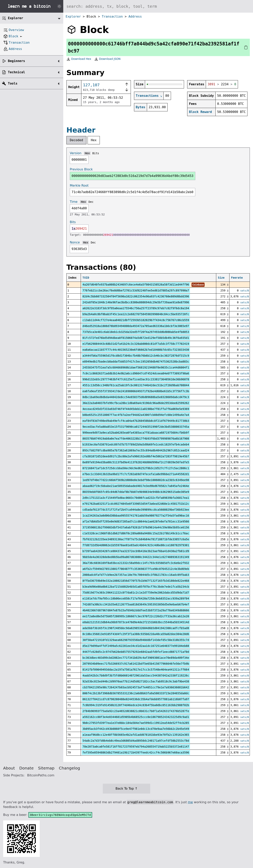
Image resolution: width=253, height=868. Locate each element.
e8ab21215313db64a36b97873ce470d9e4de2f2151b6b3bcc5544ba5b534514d (136, 622)
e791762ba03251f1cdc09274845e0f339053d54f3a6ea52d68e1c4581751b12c (136, 504)
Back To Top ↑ (126, 789)
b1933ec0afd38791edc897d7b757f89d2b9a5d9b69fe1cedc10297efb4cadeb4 (136, 444)
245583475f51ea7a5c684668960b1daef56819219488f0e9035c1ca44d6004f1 (136, 367)
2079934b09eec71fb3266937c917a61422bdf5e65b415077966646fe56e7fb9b (136, 664)
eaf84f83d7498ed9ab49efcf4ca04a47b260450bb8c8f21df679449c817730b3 (136, 421)
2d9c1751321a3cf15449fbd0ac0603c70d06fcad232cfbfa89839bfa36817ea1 (136, 498)
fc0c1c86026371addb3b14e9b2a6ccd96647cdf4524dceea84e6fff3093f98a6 (136, 373)
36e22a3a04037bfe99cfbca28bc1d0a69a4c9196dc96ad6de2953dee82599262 (136, 403)
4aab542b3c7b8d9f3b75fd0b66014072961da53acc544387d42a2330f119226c (136, 675)
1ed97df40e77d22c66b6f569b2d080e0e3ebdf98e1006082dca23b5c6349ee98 (136, 480)
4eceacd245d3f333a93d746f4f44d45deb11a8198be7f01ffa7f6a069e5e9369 (136, 409)
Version (76, 153)
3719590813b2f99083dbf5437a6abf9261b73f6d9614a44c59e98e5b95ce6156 (136, 527)
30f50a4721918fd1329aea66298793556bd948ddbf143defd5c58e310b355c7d (136, 640)
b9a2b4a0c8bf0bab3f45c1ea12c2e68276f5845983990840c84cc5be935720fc (136, 314)
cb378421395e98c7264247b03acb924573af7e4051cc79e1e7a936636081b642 (136, 687)
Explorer (73, 16)
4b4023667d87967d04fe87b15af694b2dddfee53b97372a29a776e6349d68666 (136, 610)
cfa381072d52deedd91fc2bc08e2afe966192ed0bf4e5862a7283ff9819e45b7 (136, 456)
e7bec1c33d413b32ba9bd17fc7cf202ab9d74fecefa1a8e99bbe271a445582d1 (136, 474)
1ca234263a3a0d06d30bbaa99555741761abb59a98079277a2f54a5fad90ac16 (136, 516)
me (190, 802)
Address (135, 16)
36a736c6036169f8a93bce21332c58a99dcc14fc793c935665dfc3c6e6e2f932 (136, 563)
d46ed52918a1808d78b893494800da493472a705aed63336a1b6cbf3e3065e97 (136, 326)
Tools (13, 83)
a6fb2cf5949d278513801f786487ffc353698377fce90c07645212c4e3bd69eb (136, 569)
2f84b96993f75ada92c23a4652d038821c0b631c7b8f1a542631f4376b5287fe (136, 711)
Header (81, 130)
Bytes (141, 107)
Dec (91, 202)
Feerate (237, 278)
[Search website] (158, 6)
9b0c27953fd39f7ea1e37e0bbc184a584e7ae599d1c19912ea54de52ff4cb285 (136, 723)
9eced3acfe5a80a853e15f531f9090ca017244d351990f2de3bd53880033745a (136, 427)
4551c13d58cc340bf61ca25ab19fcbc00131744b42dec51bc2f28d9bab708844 (136, 385)
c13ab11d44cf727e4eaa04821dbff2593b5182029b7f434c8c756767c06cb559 (136, 320)
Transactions (147, 96)
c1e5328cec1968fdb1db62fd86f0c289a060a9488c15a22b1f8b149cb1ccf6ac (136, 533)
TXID (86, 278)
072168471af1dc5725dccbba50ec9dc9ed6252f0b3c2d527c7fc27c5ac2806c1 (136, 468)
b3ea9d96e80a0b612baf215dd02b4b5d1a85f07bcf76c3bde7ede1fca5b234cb (136, 587)
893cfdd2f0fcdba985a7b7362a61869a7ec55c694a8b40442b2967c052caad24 (136, 450)
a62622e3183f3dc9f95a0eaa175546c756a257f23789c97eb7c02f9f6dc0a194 (136, 308)
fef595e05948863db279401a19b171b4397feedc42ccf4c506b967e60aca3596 (136, 752)
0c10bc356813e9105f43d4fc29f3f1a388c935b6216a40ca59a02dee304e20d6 (136, 634)
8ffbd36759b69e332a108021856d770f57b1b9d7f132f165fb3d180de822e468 (136, 581)
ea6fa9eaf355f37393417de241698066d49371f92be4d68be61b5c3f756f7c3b (136, 391)
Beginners (17, 61)
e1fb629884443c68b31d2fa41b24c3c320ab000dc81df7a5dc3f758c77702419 (136, 344)
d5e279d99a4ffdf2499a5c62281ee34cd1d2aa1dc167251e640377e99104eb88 (136, 646)
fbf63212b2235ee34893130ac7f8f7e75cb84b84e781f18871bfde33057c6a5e (136, 539)
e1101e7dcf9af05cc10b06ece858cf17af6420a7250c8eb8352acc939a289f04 (136, 598)
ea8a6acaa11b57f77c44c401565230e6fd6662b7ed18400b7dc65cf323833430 (136, 350)
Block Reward (200, 112)
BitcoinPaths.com (41, 775)
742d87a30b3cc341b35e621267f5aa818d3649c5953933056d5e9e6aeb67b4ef (136, 604)
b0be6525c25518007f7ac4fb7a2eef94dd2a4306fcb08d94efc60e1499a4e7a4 (136, 415)
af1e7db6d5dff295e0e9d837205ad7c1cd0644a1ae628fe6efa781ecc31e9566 (136, 521)
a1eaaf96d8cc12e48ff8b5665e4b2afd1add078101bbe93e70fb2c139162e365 (136, 735)
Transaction (112, 16)
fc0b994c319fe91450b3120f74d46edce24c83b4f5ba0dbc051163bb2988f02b (136, 705)
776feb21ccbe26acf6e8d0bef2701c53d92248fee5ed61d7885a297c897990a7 (136, 290)
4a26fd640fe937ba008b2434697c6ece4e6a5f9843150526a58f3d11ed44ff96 (136, 285)
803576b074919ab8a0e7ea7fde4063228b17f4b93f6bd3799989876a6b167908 (136, 439)
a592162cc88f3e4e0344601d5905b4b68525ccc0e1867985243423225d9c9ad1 (136, 717)
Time (74, 202)
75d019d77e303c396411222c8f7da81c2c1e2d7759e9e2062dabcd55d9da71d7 (136, 593)
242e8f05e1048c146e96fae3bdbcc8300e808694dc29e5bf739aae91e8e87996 (136, 302)
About (9, 768)
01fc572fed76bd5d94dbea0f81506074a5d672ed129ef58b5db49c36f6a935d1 (136, 338)
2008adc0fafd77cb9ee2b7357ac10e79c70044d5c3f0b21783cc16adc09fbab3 (136, 575)
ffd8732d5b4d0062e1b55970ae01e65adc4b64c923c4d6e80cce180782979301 (136, 545)
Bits (96, 153)
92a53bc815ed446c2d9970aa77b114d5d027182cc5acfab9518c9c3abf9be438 (136, 681)
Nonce (75, 242)
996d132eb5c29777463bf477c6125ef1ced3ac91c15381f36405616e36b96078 (136, 379)
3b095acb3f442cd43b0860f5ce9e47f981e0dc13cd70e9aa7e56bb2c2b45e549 (136, 729)
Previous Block (81, 169)
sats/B (245, 291)
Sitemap (46, 768)
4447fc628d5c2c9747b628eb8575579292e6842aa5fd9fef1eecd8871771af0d (136, 652)
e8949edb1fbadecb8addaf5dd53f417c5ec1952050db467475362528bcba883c (136, 362)
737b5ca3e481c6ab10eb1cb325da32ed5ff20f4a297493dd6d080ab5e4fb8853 (136, 332)
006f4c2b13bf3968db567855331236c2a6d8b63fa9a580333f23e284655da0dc (136, 693)
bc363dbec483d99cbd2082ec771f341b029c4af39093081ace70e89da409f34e (136, 658)
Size (221, 278)
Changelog (69, 768)
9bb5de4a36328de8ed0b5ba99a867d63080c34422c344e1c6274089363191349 (136, 557)
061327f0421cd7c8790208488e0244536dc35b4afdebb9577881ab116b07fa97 (136, 699)
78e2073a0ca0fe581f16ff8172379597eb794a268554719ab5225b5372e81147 (136, 747)
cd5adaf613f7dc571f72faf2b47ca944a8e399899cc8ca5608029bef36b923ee (136, 510)
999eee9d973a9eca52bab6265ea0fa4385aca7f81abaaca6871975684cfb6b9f (136, 433)
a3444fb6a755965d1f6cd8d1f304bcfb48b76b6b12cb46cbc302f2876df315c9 (136, 356)
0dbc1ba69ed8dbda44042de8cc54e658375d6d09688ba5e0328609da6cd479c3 (136, 397)
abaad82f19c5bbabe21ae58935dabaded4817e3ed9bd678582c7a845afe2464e (136, 486)
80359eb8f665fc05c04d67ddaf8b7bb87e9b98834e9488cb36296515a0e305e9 (136, 492)
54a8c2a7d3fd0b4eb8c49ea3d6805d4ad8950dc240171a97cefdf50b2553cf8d (136, 741)
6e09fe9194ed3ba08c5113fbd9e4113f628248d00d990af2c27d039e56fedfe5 (136, 462)
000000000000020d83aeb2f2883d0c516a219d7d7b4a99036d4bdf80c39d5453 (133, 176)
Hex (94, 140)
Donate (27, 768)
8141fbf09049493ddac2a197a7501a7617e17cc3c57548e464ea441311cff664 (136, 670)
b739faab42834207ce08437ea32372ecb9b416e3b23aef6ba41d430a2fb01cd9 (136, 551)
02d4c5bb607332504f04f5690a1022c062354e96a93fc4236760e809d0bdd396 (136, 296)
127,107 (91, 85)
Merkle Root (79, 186)
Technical (17, 72)
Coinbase (198, 285)
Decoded (76, 140)
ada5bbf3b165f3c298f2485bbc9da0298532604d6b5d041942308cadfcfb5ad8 (136, 628)
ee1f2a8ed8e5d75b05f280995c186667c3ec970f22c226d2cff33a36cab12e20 (136, 616)
